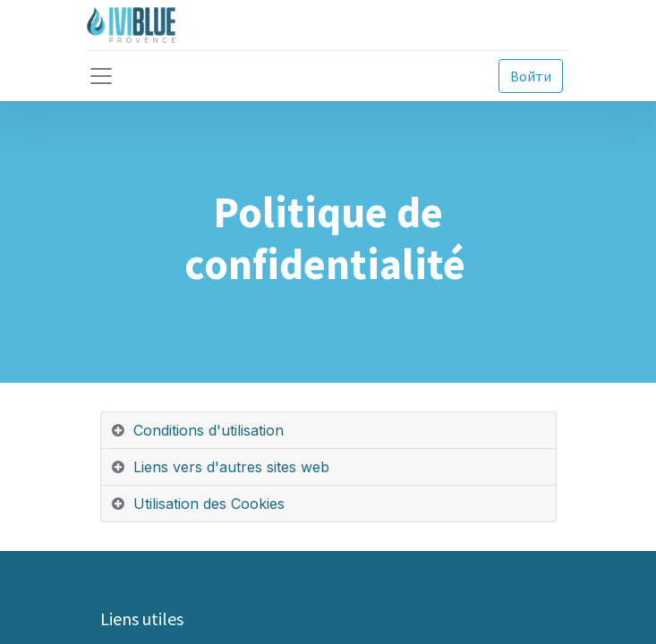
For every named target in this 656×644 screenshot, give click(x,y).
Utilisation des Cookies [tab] (209, 504)
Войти (531, 76)
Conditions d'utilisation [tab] (209, 430)
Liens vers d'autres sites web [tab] (231, 467)
